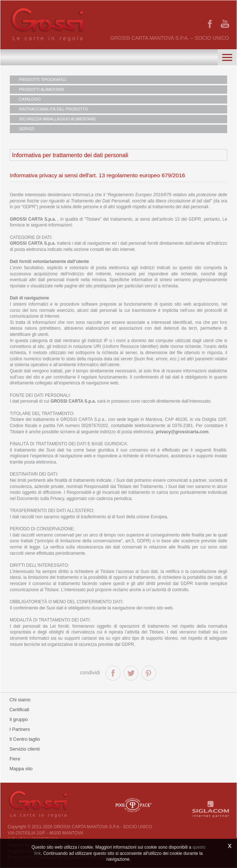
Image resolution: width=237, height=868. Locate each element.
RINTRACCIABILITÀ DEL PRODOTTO (54, 109)
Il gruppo (19, 719)
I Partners (20, 729)
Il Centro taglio (25, 739)
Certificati (19, 710)
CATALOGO (30, 99)
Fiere (15, 759)
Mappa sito (21, 769)
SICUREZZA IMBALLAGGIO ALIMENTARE (58, 119)
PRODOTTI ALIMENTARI (42, 89)
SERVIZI (27, 129)
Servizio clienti (25, 749)
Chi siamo (20, 700)
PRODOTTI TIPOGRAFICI (43, 80)
